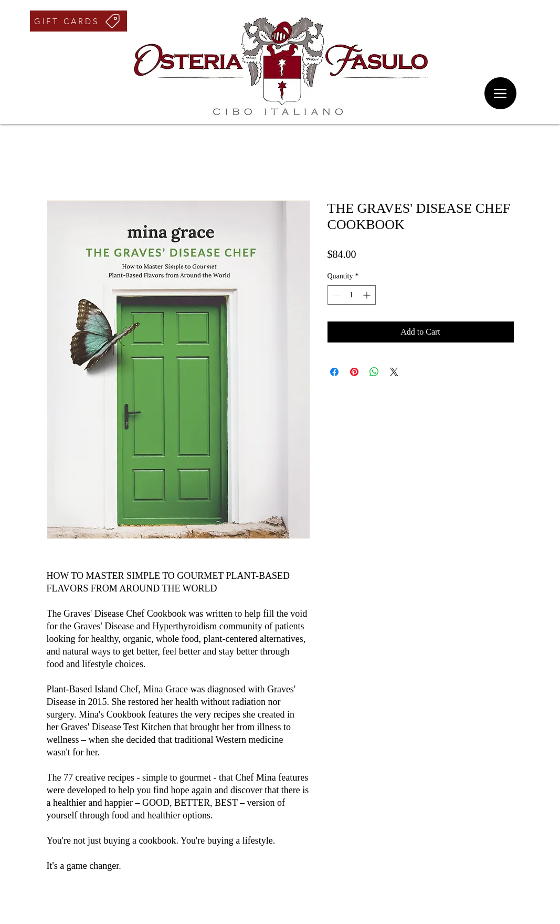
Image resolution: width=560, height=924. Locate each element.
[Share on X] (394, 372)
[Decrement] (336, 295)
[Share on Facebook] (334, 372)
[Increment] (368, 295)
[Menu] (500, 93)
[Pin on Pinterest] (354, 372)
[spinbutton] (352, 295)
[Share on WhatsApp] (374, 372)
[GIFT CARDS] (78, 21)
